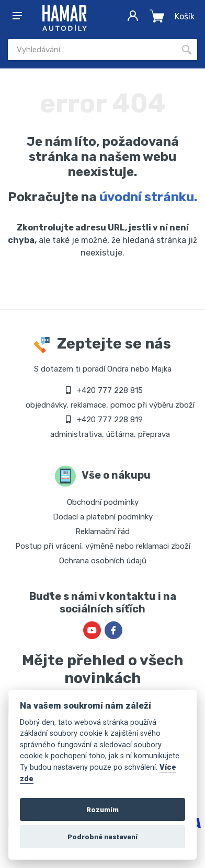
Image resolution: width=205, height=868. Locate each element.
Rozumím (102, 809)
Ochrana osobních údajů (103, 561)
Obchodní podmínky (103, 502)
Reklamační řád (102, 531)
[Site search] (92, 50)
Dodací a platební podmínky (103, 517)
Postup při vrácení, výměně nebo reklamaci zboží (103, 546)
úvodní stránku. (148, 197)
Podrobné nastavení (102, 837)
